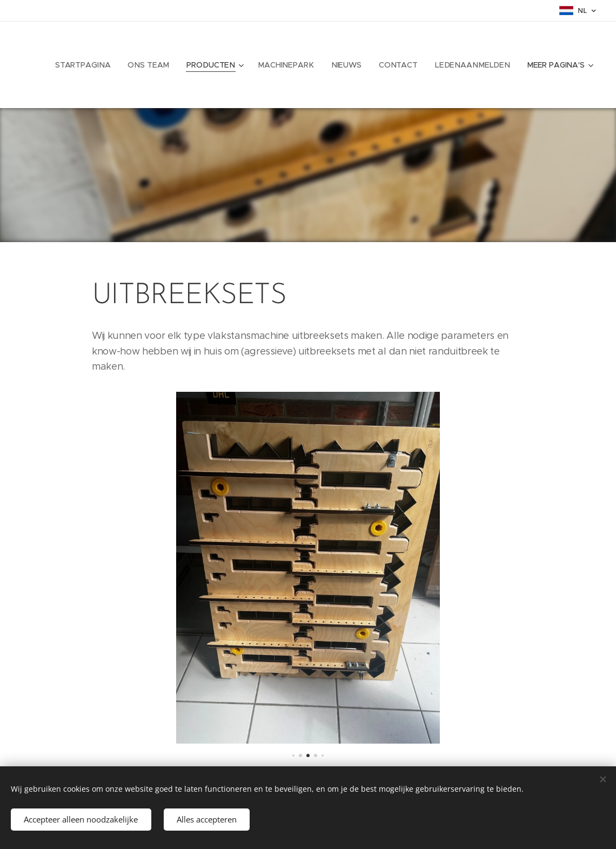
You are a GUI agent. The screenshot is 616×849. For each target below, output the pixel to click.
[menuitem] (94, 65)
